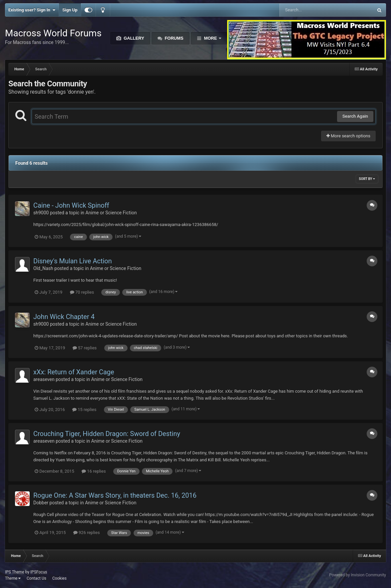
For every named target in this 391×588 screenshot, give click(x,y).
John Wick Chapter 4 (64, 317)
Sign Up (70, 10)
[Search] (310, 10)
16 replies (94, 471)
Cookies (59, 578)
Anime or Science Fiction (111, 213)
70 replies (82, 292)
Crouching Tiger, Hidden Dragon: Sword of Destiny (107, 434)
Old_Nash (43, 268)
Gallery (133, 38)
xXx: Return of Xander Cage (74, 372)
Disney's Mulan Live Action (73, 261)
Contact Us (36, 578)
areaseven (44, 379)
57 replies (85, 348)
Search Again (355, 116)
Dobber (41, 503)
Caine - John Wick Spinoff (71, 205)
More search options (348, 136)
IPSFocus (39, 572)
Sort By (367, 179)
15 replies (84, 409)
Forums (174, 38)
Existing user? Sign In (32, 10)
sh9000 (41, 213)
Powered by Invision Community (358, 575)
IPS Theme (15, 572)
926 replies (87, 532)
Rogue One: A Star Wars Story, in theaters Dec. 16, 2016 (115, 495)
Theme (13, 578)
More (210, 38)
